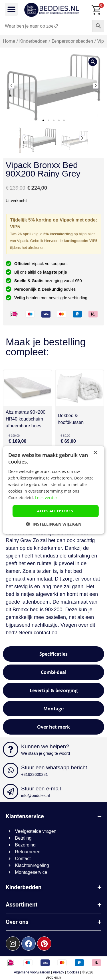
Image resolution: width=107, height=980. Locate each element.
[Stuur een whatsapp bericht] (11, 770)
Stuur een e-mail (41, 789)
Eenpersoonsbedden (72, 41)
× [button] (95, 453)
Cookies (73, 972)
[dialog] (53, 490)
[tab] (53, 654)
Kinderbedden (34, 41)
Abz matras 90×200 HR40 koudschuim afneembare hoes (26, 419)
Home (9, 41)
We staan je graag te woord (46, 753)
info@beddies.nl (36, 796)
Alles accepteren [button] (55, 511)
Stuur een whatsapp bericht (54, 767)
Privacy (58, 972)
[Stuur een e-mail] (11, 792)
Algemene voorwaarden (32, 972)
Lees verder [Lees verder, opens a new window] (46, 498)
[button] (11, 9)
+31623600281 (35, 774)
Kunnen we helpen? (45, 746)
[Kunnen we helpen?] (11, 749)
